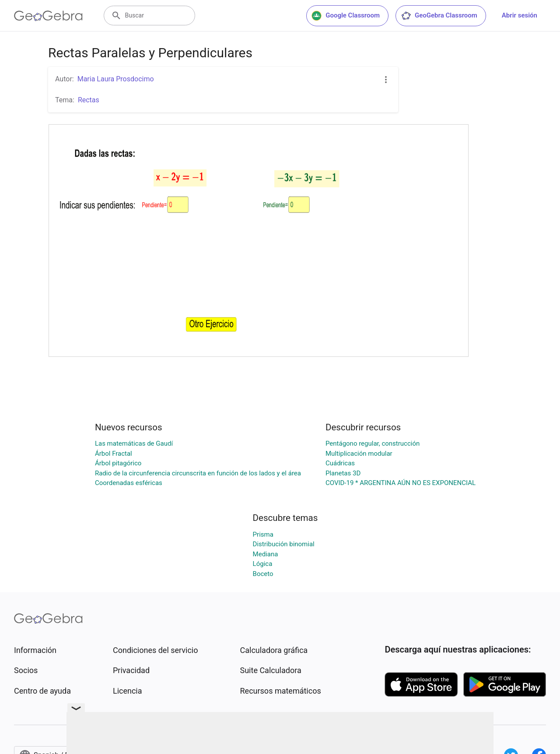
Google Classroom (346, 16)
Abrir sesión (520, 15)
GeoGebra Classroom (439, 16)
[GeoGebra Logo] (48, 16)
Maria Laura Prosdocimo (116, 79)
